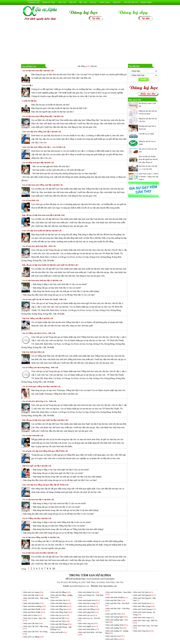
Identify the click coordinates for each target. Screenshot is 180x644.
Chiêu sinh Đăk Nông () (61, 603)
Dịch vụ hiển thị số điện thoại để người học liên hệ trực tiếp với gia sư (148, 159)
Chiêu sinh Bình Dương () (34, 606)
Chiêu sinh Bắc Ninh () (33, 595)
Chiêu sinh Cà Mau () (32, 615)
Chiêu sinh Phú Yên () (115, 614)
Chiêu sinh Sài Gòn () (115, 636)
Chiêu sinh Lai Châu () (88, 606)
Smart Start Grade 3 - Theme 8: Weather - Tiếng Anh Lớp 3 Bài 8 (149, 177)
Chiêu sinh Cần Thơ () (33, 623)
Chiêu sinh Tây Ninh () (143, 592)
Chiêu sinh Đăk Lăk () (60, 600)
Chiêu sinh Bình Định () (33, 603)
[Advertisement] (90, 43)
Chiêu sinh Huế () (59, 632)
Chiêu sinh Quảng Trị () (116, 628)
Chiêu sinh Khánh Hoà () (89, 600)
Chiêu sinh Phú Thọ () (115, 600)
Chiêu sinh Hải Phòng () (61, 624)
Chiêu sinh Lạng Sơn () (88, 612)
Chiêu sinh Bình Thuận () (34, 612)
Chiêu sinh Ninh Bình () (88, 629)
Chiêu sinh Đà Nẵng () (60, 592)
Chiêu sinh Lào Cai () (87, 615)
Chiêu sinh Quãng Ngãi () (116, 617)
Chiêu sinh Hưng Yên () (88, 592)
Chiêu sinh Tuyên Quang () (144, 609)
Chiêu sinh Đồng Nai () (61, 609)
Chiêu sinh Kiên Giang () (89, 603)
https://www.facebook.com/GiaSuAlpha (98, 579)
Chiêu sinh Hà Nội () (60, 618)
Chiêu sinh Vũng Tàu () (143, 631)
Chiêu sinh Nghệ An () (88, 626)
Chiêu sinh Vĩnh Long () (143, 617)
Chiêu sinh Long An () (88, 623)
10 (54, 569)
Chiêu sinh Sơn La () (115, 639)
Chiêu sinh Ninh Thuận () (116, 597)
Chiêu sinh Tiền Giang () (144, 606)
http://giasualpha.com (108, 586)
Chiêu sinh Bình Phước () (34, 609)
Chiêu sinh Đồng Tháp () (61, 612)
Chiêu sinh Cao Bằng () (33, 637)
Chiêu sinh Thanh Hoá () (143, 603)
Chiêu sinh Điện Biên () (61, 606)
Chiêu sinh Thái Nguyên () (144, 595)
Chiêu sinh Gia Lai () (60, 615)
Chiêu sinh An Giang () (33, 592)
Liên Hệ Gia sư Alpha (146, 134)
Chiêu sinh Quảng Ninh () (117, 625)
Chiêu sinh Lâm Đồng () (88, 609)
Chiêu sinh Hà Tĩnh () (60, 621)
